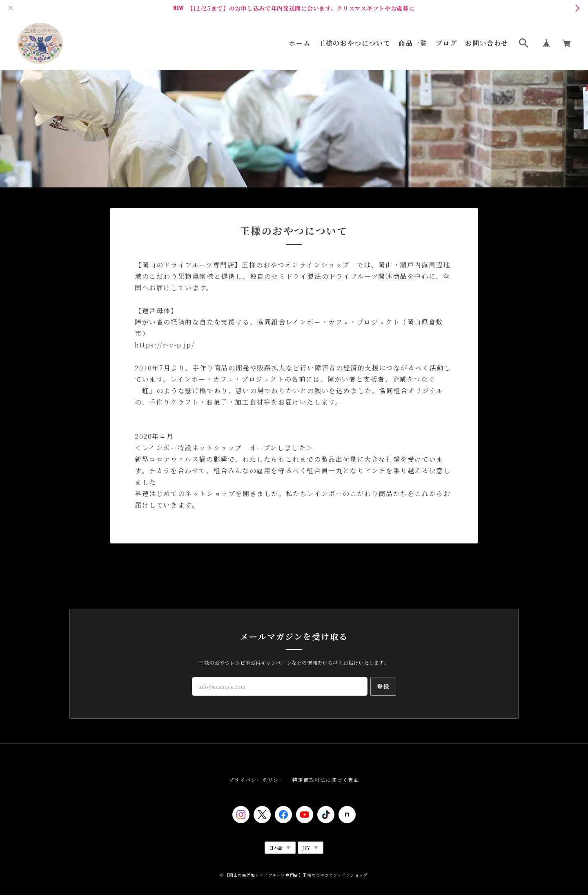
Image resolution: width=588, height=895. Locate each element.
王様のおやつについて (354, 43)
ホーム (300, 43)
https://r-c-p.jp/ (165, 345)
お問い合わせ (487, 43)
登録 (383, 686)
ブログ (447, 43)
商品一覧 (413, 43)
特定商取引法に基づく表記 (326, 780)
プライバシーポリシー (256, 780)
